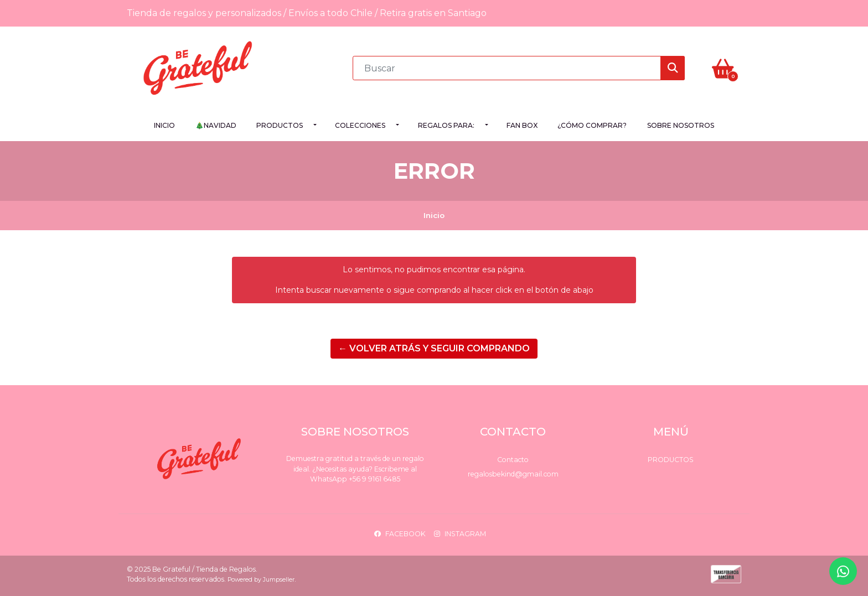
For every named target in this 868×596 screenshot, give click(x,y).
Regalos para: (446, 125)
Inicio (164, 125)
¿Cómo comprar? (592, 125)
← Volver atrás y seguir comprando (434, 348)
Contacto (513, 460)
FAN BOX (522, 125)
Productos (280, 125)
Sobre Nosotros (681, 125)
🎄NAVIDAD (216, 125)
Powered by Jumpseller (261, 580)
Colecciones (360, 125)
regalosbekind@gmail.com (513, 474)
